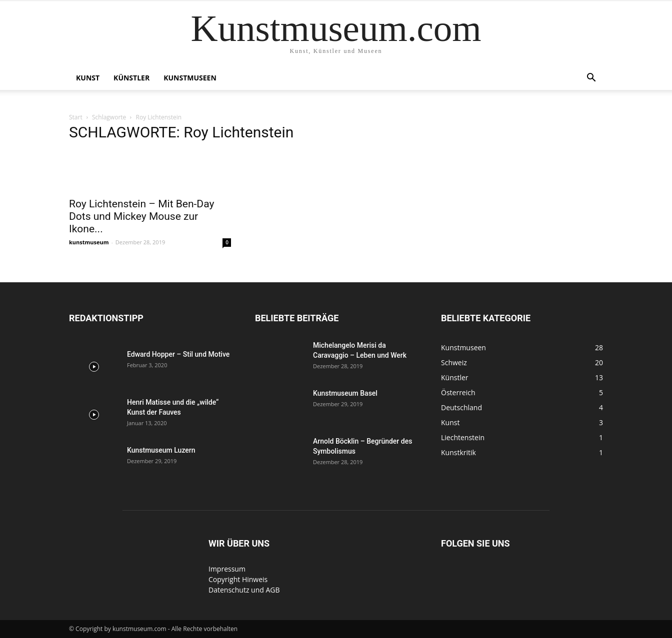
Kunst (88, 78)
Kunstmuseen (190, 78)
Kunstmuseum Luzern (161, 450)
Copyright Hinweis (238, 579)
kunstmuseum (89, 242)
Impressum (227, 569)
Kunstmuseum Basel (345, 393)
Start (76, 117)
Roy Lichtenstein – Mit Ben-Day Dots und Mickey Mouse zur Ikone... (141, 216)
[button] (591, 79)
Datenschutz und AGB (244, 590)
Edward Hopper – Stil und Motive (178, 354)
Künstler (131, 78)
